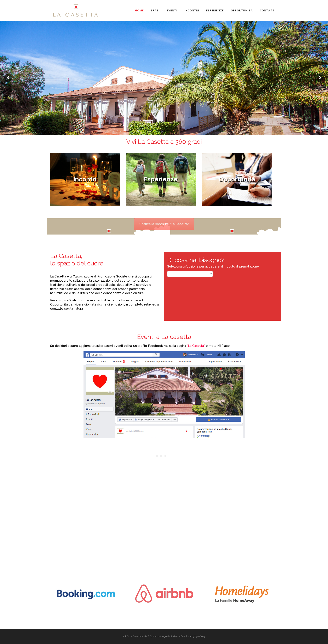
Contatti (268, 10)
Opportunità (242, 10)
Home (139, 10)
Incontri (192, 10)
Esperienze (215, 10)
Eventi (172, 10)
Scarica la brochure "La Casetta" (164, 224)
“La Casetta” (196, 346)
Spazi (155, 10)
